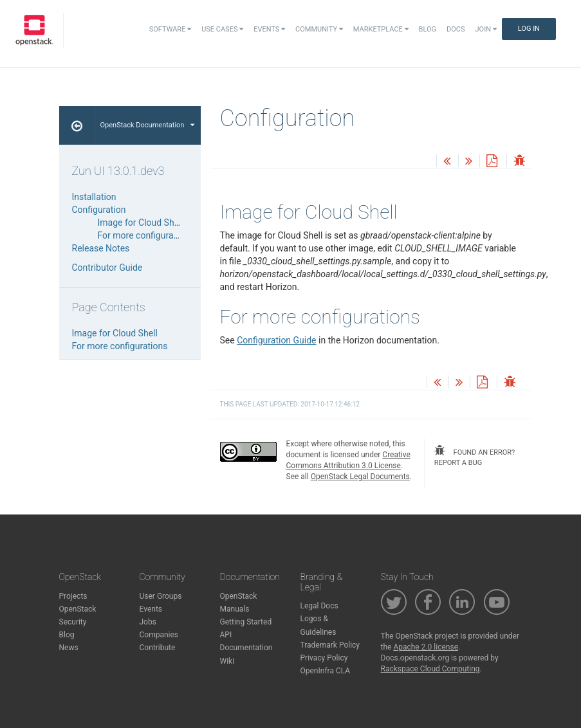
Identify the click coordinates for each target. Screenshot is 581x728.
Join (486, 29)
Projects (73, 596)
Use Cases (222, 29)
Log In (529, 29)
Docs (456, 29)
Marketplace (381, 29)
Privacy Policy (324, 658)
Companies (159, 635)
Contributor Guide (107, 268)
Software (170, 29)
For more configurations (146, 235)
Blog (428, 29)
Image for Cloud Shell (141, 223)
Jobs (148, 622)
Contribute (158, 648)
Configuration (99, 210)
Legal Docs (319, 606)
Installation (94, 197)
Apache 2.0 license (426, 647)
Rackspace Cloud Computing (430, 669)
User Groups (161, 596)
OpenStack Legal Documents (360, 477)
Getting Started (246, 622)
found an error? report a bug (475, 456)
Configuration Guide (276, 340)
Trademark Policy (330, 645)
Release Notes (101, 248)
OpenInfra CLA (326, 671)
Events (269, 29)
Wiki (227, 661)
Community (319, 29)
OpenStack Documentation (148, 125)
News (69, 648)
